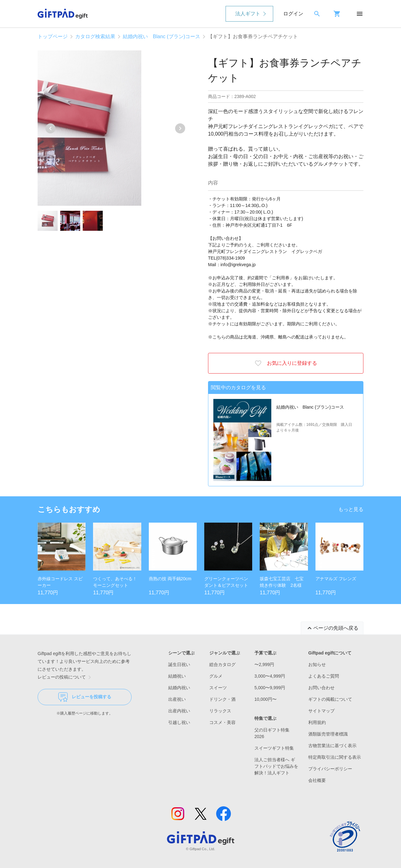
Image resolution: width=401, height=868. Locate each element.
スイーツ (218, 688)
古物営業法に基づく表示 (332, 746)
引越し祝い (179, 722)
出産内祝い (179, 711)
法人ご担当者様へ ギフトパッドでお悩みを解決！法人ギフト (276, 766)
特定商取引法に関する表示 (335, 757)
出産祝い (177, 699)
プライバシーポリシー (330, 769)
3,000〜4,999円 (270, 676)
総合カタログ (222, 664)
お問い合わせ (321, 688)
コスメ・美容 (222, 722)
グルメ (216, 676)
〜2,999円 (264, 664)
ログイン (293, 14)
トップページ (53, 36)
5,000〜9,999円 (270, 688)
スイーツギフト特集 (274, 748)
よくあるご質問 (324, 676)
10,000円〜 (266, 699)
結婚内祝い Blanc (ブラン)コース (161, 36)
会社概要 (317, 780)
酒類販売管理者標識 (328, 734)
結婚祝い (177, 676)
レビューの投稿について (65, 677)
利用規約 (317, 722)
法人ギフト (248, 14)
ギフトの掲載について (330, 699)
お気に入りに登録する (286, 363)
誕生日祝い (179, 664)
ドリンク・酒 (222, 699)
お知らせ (317, 664)
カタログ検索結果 (95, 36)
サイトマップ (321, 711)
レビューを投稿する (85, 697)
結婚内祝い (179, 688)
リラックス (220, 711)
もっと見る (351, 509)
